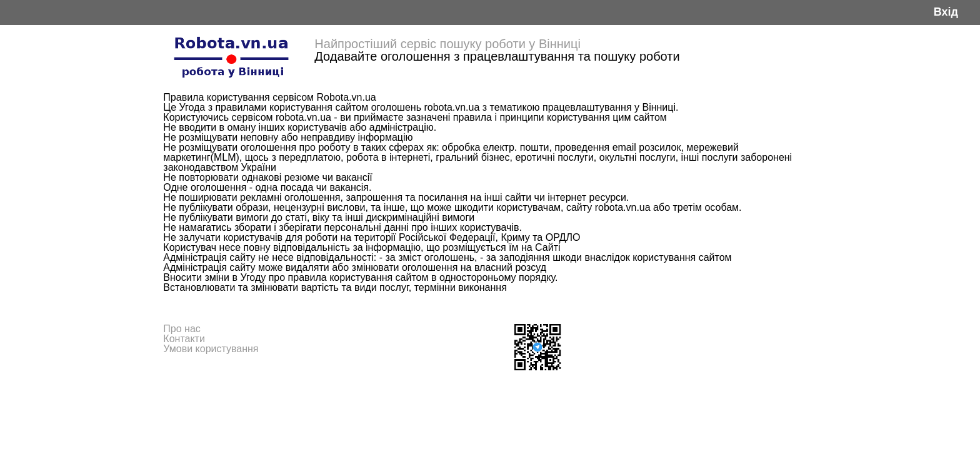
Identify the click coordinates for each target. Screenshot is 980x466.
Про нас (182, 329)
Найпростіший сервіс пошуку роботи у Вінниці (447, 44)
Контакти (184, 339)
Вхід (946, 12)
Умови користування (211, 349)
